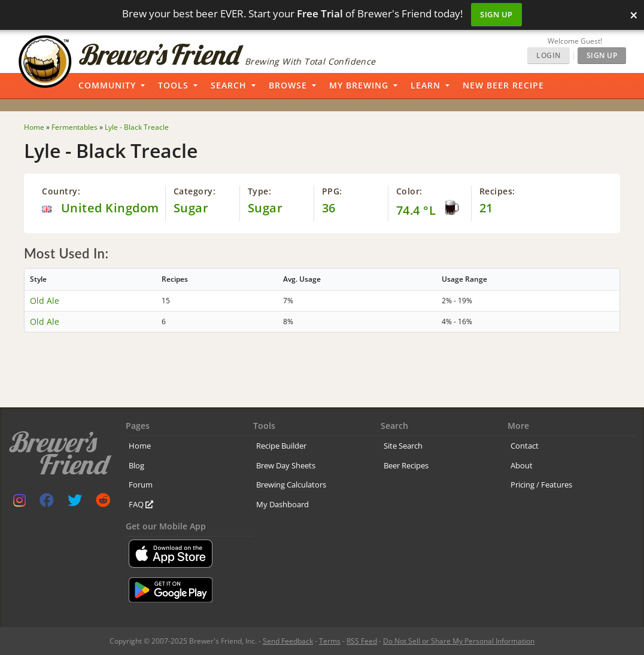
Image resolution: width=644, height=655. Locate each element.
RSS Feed (362, 641)
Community (107, 85)
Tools (173, 85)
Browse (288, 85)
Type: (260, 191)
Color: (409, 191)
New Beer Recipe (503, 85)
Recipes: (497, 191)
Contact (525, 446)
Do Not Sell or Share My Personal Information (459, 641)
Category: (195, 191)
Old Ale (45, 301)
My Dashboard (282, 504)
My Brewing (359, 85)
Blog (136, 465)
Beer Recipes (406, 465)
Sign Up (496, 14)
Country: (61, 191)
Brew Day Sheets (286, 465)
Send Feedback (288, 641)
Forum (141, 485)
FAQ (141, 504)
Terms (330, 641)
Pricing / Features (541, 485)
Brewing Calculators (291, 485)
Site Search (403, 446)
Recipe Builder (281, 446)
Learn (426, 85)
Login (549, 55)
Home (140, 446)
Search (229, 85)
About (522, 465)
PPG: (332, 191)
